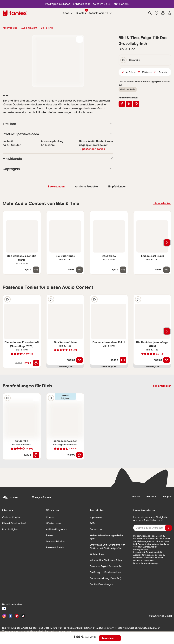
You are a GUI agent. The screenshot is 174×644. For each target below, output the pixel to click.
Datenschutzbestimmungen (146, 563)
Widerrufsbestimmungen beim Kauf (106, 537)
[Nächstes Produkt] (167, 243)
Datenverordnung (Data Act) (105, 578)
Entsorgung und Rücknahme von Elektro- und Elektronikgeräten (107, 546)
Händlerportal (54, 523)
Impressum (96, 517)
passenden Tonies (94, 149)
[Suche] (150, 13)
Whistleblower (97, 554)
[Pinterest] (17, 616)
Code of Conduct (12, 517)
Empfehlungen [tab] (117, 186)
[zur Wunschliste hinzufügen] (80, 39)
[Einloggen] (169, 13)
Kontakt (10, 497)
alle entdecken (162, 203)
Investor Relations (56, 541)
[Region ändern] (41, 497)
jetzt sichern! (121, 4)
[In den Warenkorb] (36, 363)
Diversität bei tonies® (14, 523)
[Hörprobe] (7, 299)
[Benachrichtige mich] (80, 360)
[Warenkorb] (163, 13)
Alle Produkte (10, 28)
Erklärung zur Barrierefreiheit (105, 572)
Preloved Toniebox (56, 547)
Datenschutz (97, 529)
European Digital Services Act (106, 566)
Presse (50, 535)
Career (50, 517)
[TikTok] (23, 616)
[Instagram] (4, 616)
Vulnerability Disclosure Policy (106, 560)
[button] (156, 13)
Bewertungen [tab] (56, 186)
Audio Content (29, 28)
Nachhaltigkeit (10, 529)
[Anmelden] (168, 528)
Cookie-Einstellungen (101, 584)
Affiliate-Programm (57, 529)
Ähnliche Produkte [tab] (86, 186)
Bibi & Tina (47, 28)
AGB (92, 523)
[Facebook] (10, 616)
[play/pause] (123, 60)
